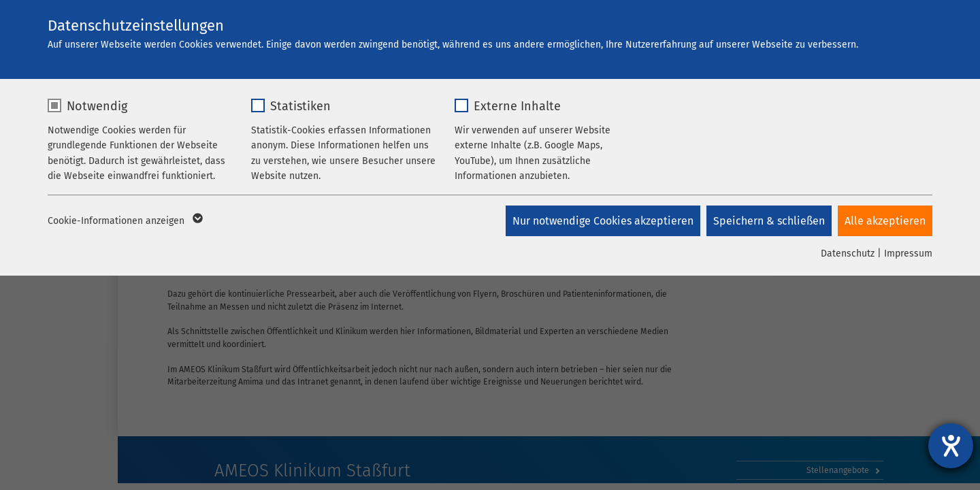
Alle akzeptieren (885, 221)
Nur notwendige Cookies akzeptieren (602, 221)
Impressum (908, 254)
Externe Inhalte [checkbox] (517, 106)
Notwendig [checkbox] (97, 106)
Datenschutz (848, 254)
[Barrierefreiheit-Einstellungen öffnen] (951, 446)
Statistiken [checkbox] (300, 106)
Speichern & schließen (768, 221)
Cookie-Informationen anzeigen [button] (124, 221)
